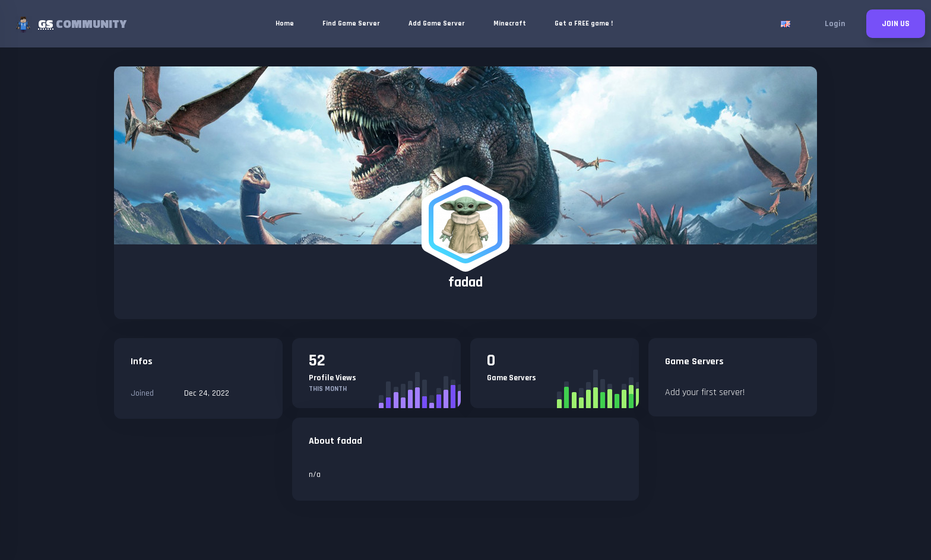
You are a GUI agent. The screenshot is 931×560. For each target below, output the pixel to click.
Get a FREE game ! (584, 23)
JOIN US (896, 24)
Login (835, 24)
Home (285, 23)
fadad (465, 282)
